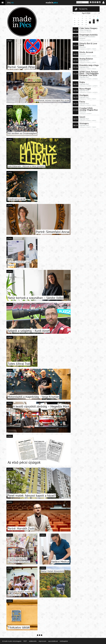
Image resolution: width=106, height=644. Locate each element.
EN (8, 3)
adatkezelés (33, 641)
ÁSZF (25, 641)
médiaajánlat (64, 641)
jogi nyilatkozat (53, 641)
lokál (10, 41)
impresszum (42, 641)
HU (12, 3)
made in (52, 2)
